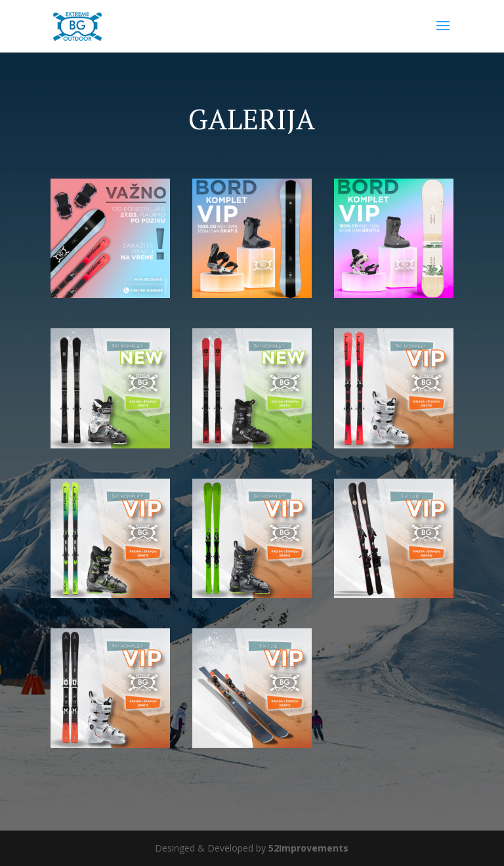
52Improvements (308, 848)
